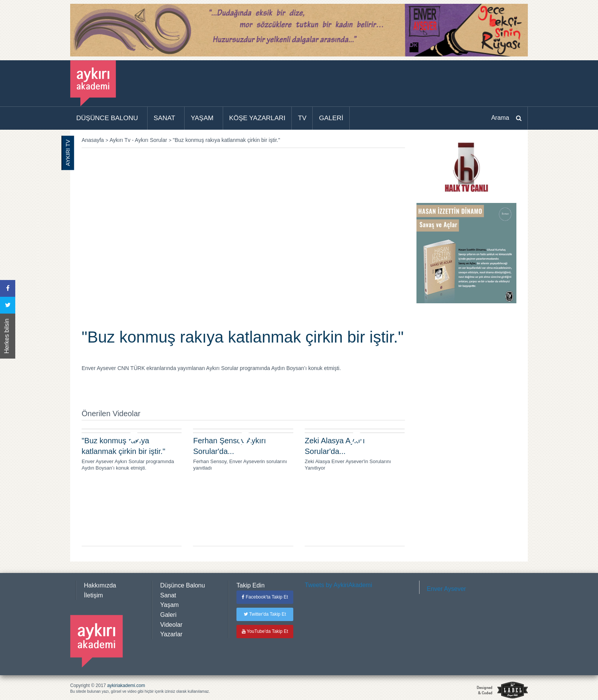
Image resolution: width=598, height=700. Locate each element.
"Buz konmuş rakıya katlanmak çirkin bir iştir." (226, 140)
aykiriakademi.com (126, 686)
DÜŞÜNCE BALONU (107, 118)
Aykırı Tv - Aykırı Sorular (138, 140)
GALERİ (331, 118)
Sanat (168, 595)
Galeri (168, 615)
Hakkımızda (100, 585)
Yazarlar (171, 634)
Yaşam (170, 605)
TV (302, 118)
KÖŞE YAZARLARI (257, 118)
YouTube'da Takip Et (265, 631)
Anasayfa (93, 140)
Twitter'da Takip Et (265, 614)
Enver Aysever (446, 589)
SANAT (165, 118)
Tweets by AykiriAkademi (338, 585)
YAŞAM (202, 118)
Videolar (171, 625)
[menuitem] (109, 118)
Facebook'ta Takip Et (265, 597)
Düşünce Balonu (182, 585)
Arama (500, 118)
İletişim (93, 595)
